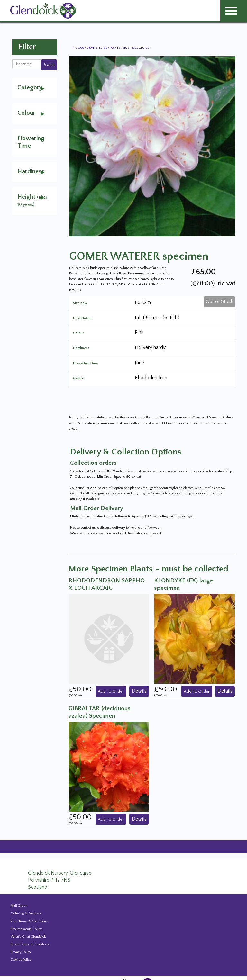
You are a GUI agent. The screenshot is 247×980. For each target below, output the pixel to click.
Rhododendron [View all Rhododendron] (83, 48)
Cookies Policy (21, 960)
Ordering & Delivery (26, 913)
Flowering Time (85, 363)
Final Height (82, 318)
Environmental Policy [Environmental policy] (26, 929)
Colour (78, 333)
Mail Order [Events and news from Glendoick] (19, 906)
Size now (80, 303)
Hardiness (81, 348)
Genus (78, 378)
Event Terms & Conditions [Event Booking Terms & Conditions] (30, 944)
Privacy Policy (21, 952)
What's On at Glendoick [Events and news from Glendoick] (28, 937)
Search (49, 65)
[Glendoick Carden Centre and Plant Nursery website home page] (43, 10)
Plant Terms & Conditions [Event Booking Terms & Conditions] (29, 921)
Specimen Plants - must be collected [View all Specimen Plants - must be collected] (123, 48)
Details (139, 691)
